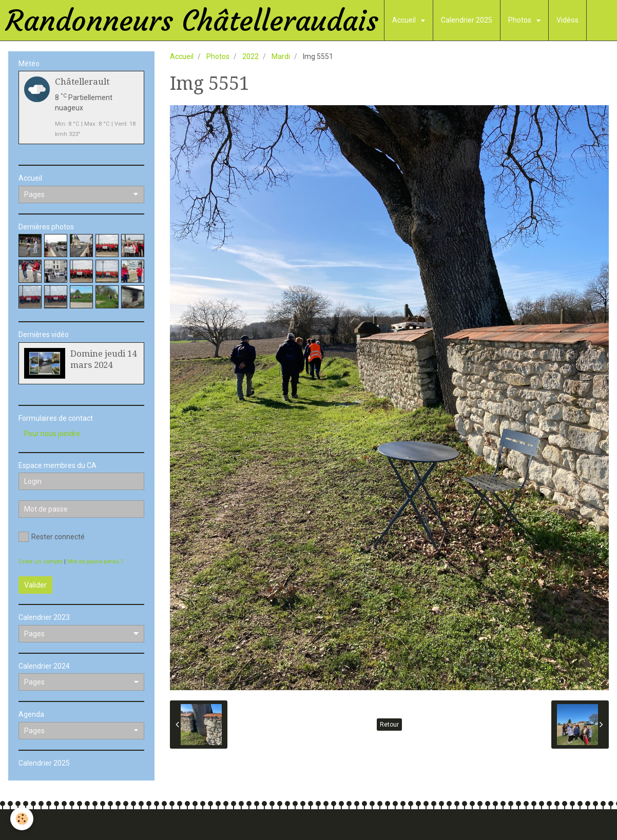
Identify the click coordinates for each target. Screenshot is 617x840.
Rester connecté (52, 537)
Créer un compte (41, 562)
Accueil (405, 20)
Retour (389, 725)
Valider (35, 585)
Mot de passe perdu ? (95, 562)
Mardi (281, 56)
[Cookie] (22, 819)
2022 (250, 56)
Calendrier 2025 (467, 20)
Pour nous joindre (52, 434)
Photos (520, 20)
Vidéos (567, 20)
